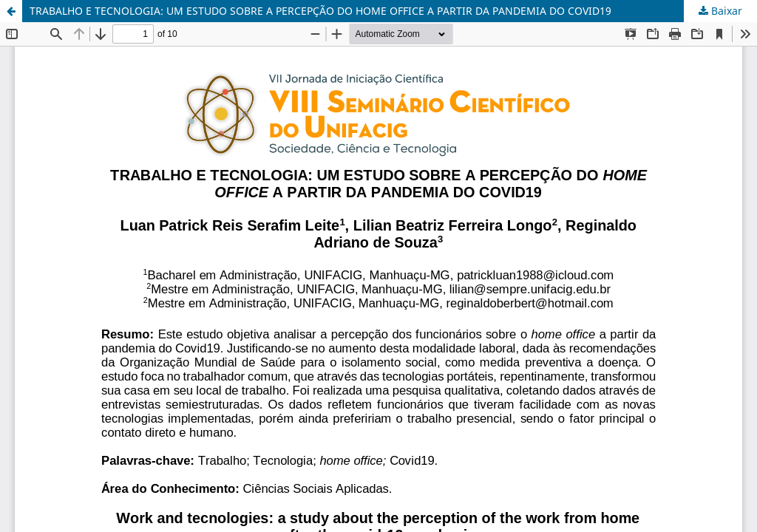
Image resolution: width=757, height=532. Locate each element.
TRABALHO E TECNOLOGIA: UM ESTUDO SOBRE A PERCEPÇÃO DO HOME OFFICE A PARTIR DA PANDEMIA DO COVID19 (320, 11)
